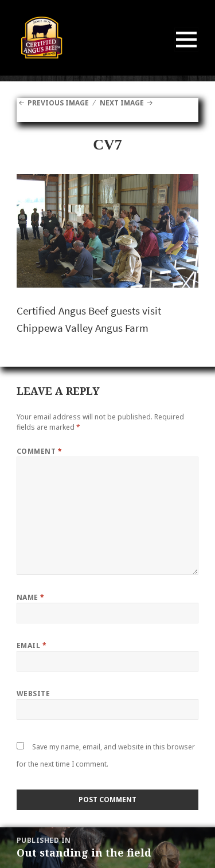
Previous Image (58, 103)
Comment (39, 451)
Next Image (122, 103)
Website (33, 694)
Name (31, 597)
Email (32, 645)
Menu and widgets (187, 51)
